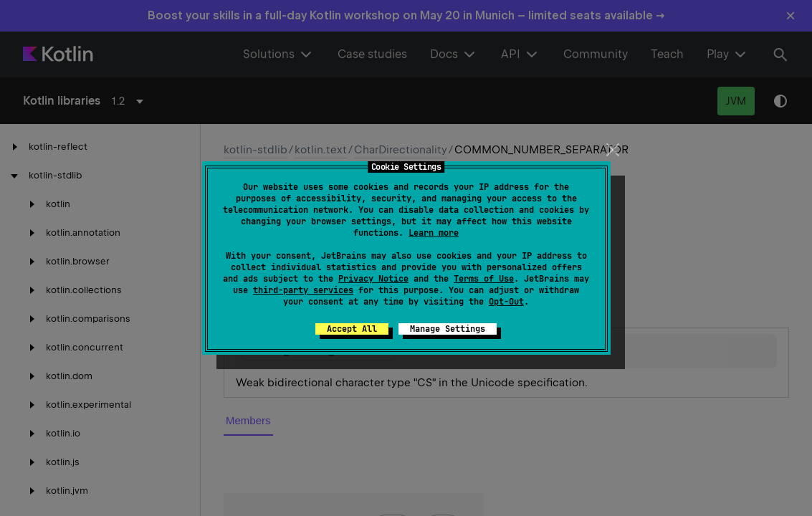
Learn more (434, 233)
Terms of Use (484, 279)
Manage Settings (448, 329)
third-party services (303, 290)
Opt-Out (506, 302)
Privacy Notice (373, 279)
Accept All (352, 329)
